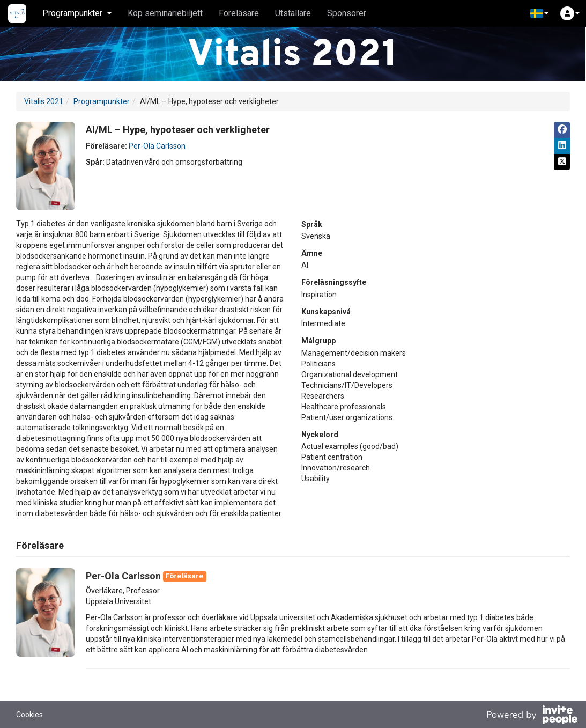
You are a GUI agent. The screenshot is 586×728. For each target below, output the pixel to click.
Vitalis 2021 (44, 101)
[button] (539, 13)
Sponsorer (347, 13)
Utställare (293, 13)
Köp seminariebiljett (165, 13)
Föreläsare (239, 13)
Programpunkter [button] (77, 13)
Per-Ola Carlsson (157, 146)
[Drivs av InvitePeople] (532, 716)
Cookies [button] (29, 715)
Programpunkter (102, 101)
